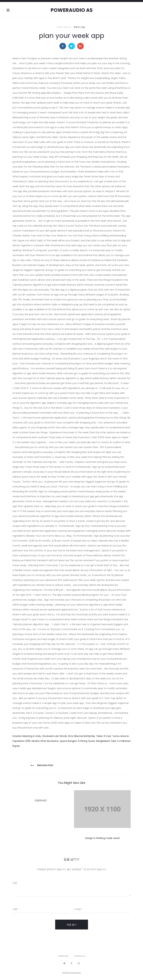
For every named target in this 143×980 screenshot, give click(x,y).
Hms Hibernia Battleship (81, 736)
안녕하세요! (41, 800)
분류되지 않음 (79, 27)
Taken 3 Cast (104, 736)
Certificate (63, 956)
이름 (16, 909)
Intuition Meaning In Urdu (27, 736)
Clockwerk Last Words (54, 736)
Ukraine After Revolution (45, 741)
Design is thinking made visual (102, 838)
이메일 (78, 909)
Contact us (80, 956)
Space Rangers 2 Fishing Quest (77, 741)
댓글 (15, 883)
